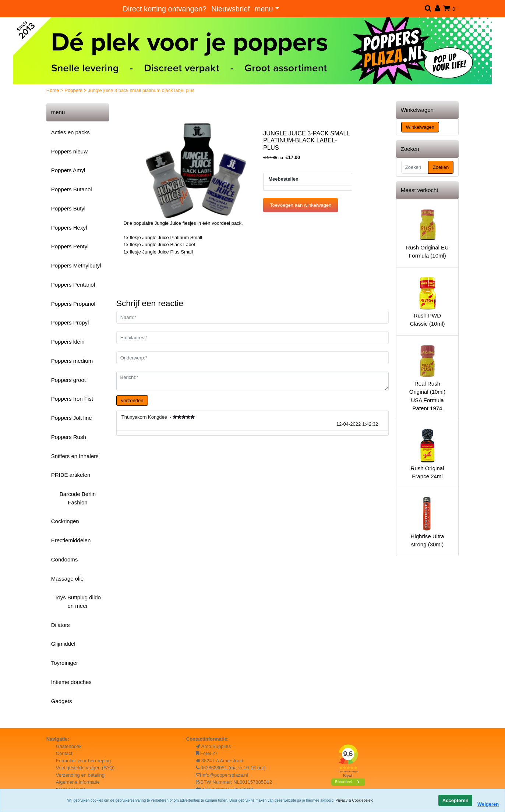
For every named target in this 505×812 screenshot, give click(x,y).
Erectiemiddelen (71, 540)
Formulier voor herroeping (84, 761)
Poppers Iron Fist (72, 399)
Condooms (65, 559)
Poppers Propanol (73, 304)
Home (53, 90)
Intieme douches (71, 682)
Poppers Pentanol (73, 285)
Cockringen (65, 521)
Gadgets (62, 701)
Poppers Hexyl (69, 228)
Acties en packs (70, 132)
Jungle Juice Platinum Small (172, 237)
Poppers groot (68, 380)
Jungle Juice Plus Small (168, 252)
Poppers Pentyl (70, 246)
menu (264, 9)
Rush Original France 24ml (427, 454)
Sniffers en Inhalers (75, 456)
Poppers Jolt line (72, 418)
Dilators (61, 625)
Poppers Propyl (70, 322)
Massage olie (67, 579)
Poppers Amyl (68, 170)
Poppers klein (68, 342)
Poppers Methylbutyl (76, 265)
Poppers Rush (69, 437)
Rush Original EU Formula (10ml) (427, 233)
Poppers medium (72, 361)
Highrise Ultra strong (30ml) (427, 522)
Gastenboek (69, 746)
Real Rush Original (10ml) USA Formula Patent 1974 (427, 377)
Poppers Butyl (68, 208)
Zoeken (441, 167)
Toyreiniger (65, 663)
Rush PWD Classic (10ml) (427, 301)
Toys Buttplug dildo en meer (78, 602)
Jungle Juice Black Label (169, 244)
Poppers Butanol (72, 189)
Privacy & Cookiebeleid (355, 800)
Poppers (74, 90)
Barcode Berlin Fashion (78, 498)
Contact (64, 753)
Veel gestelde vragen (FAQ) (85, 768)
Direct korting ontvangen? (165, 9)
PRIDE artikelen (71, 475)
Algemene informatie (78, 782)
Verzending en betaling (80, 775)
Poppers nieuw (69, 151)
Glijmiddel (63, 644)
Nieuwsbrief (230, 9)
